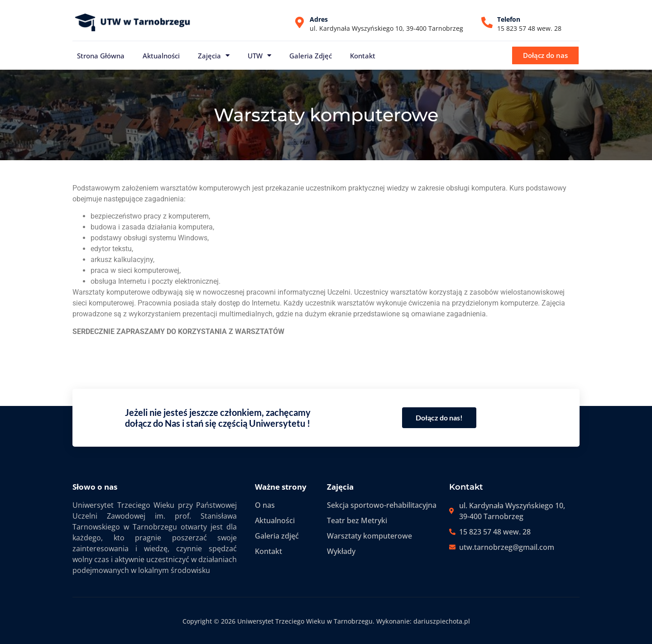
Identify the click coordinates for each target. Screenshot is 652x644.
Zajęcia (214, 55)
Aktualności (161, 56)
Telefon (509, 19)
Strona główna (101, 56)
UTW (259, 55)
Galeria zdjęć (311, 56)
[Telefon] (487, 22)
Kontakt (363, 56)
